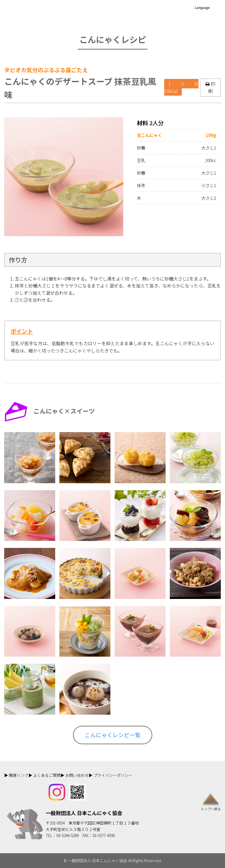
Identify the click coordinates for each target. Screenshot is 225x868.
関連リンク (19, 775)
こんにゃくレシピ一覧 (113, 735)
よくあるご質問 (47, 775)
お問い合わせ (77, 775)
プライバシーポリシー (113, 775)
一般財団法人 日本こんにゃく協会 (84, 813)
